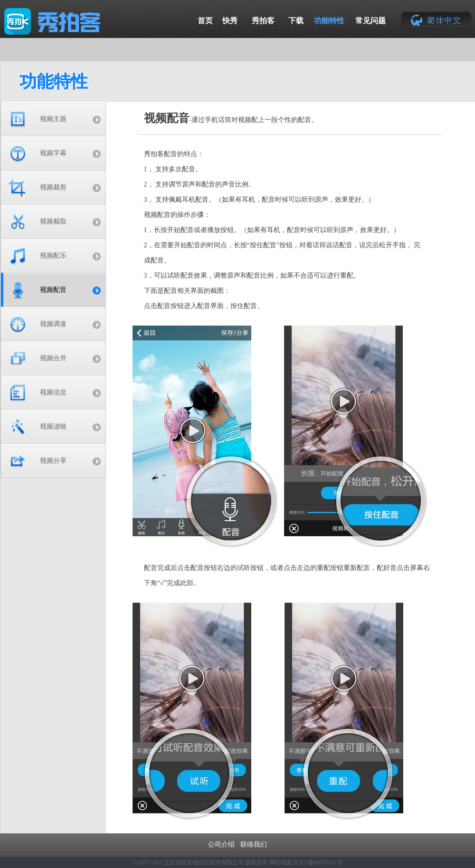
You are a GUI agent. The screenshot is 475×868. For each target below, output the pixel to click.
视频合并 (53, 358)
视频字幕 (53, 153)
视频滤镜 (53, 426)
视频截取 (53, 221)
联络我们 (254, 845)
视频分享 (53, 461)
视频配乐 (53, 256)
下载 (296, 21)
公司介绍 (221, 845)
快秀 (230, 21)
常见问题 (370, 21)
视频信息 (53, 392)
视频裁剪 (53, 187)
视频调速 (53, 324)
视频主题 (53, 119)
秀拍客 (263, 21)
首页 (205, 21)
